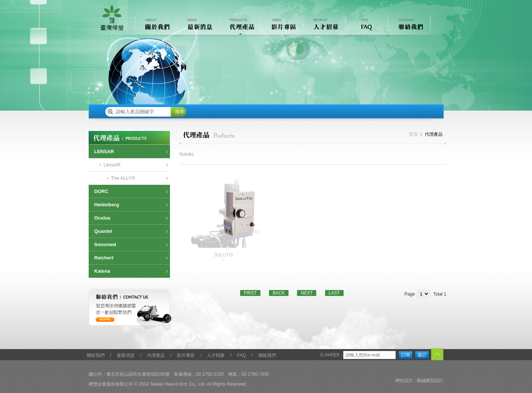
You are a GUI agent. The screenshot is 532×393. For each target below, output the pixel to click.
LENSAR (104, 151)
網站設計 (404, 380)
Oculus (102, 218)
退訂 (422, 355)
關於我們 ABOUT (156, 25)
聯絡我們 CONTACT (409, 25)
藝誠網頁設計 (430, 380)
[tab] (129, 152)
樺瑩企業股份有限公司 (112, 18)
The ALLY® (123, 178)
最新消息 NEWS (198, 25)
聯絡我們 (267, 355)
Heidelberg (107, 205)
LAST (334, 293)
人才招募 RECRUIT (324, 25)
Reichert (104, 258)
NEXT (307, 293)
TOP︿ (437, 355)
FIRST (250, 293)
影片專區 (186, 355)
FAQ (242, 355)
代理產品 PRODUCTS (240, 25)
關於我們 (96, 355)
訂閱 (406, 355)
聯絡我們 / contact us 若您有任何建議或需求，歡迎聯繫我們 (130, 310)
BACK (279, 293)
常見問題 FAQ (366, 25)
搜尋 (180, 112)
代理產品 (156, 355)
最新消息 (126, 355)
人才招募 (216, 355)
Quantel (103, 231)
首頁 (413, 134)
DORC (101, 191)
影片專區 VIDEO (282, 25)
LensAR (112, 165)
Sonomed (105, 244)
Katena (102, 271)
